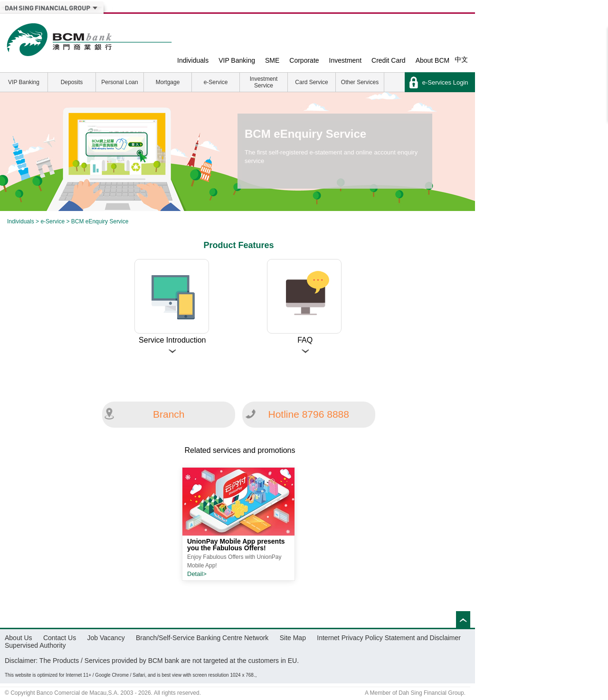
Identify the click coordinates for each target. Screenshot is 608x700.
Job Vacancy (106, 638)
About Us (19, 638)
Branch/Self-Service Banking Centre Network (202, 638)
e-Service (216, 82)
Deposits (72, 82)
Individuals (193, 60)
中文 (461, 59)
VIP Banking (237, 60)
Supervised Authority (35, 645)
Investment (345, 60)
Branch (169, 414)
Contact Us (60, 638)
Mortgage (168, 82)
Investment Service (264, 82)
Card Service (311, 82)
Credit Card (389, 60)
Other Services (360, 82)
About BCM (433, 60)
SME (272, 60)
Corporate (304, 60)
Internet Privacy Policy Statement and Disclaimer (389, 638)
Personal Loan (119, 82)
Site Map (293, 638)
